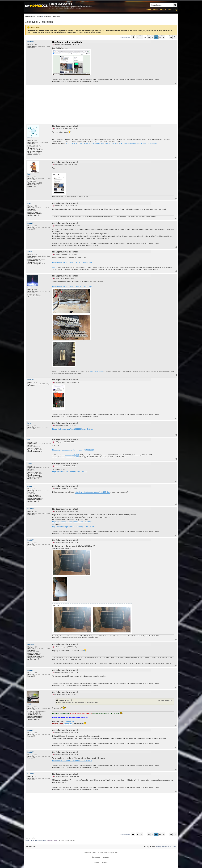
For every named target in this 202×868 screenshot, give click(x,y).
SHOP (155, 10)
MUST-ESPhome (72, 143)
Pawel (29, 423)
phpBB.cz (106, 857)
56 (160, 37)
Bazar (162, 10)
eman (29, 203)
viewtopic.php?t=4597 (72, 455)
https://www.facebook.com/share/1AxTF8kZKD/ (70, 472)
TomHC (30, 138)
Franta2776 (31, 42)
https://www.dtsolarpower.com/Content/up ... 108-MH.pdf (73, 527)
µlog (175, 10)
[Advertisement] (101, 105)
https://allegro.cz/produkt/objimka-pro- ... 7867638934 (72, 760)
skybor (30, 252)
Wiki (170, 10)
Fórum (148, 10)
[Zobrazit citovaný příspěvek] (71, 700)
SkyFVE (55, 267)
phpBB (94, 853)
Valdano (72, 840)
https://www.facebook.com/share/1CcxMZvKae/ (92, 492)
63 (171, 37)
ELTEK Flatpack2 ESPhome (87, 143)
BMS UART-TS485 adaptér (148, 143)
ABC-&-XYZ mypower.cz (96, 371)
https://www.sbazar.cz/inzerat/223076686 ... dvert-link (72, 522)
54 (152, 37)
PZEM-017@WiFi (112, 143)
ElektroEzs (31, 644)
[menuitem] (42, 17)
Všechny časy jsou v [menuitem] (166, 847)
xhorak (30, 463)
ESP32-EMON (101, 143)
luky (29, 439)
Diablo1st (61, 840)
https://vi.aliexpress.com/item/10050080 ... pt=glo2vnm (73, 429)
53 (149, 37)
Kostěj (67, 840)
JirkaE (29, 704)
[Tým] (152, 847)
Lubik (29, 174)
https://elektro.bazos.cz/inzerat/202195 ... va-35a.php (72, 262)
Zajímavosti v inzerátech (39, 22)
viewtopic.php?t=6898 (72, 457)
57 (164, 37)
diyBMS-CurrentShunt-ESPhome (128, 143)
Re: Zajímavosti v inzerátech (67, 42)
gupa (29, 287)
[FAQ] (146, 847)
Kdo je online (30, 838)
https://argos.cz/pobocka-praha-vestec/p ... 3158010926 (73, 450)
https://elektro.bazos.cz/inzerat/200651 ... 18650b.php (72, 286)
